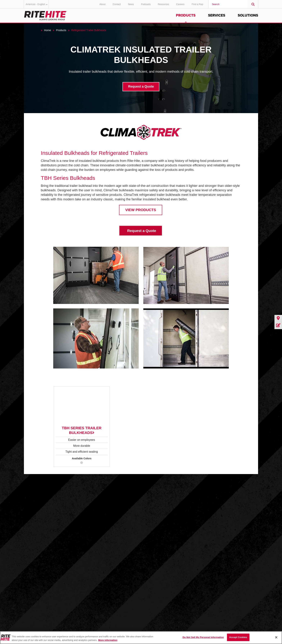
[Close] (276, 637)
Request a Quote (141, 87)
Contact (117, 4)
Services (217, 15)
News (131, 4)
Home (47, 30)
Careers (180, 4)
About (103, 4)
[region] (141, 638)
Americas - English (37, 4)
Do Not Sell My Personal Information (203, 637)
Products (186, 15)
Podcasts (146, 4)
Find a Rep (197, 4)
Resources (163, 4)
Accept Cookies (238, 637)
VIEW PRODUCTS (141, 210)
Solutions (248, 15)
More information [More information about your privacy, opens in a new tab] (108, 640)
